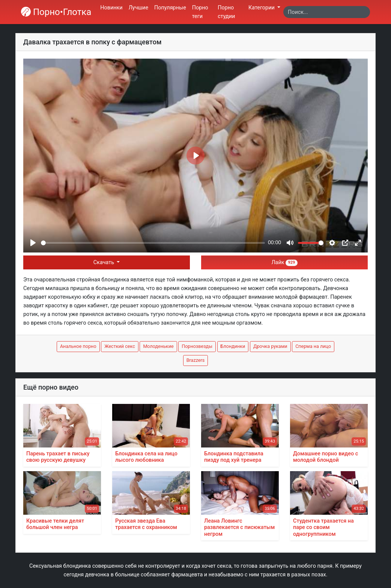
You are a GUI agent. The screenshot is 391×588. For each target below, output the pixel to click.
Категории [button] (262, 8)
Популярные (170, 8)
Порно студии (226, 12)
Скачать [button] (105, 262)
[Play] (33, 243)
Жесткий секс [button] (120, 346)
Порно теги (200, 12)
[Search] (327, 12)
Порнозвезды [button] (197, 346)
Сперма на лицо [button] (313, 346)
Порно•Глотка (56, 12)
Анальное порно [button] (78, 346)
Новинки (111, 8)
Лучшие (138, 8)
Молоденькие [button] (158, 346)
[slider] (153, 243)
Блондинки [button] (233, 346)
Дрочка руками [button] (270, 346)
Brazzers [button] (196, 360)
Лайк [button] (284, 262)
